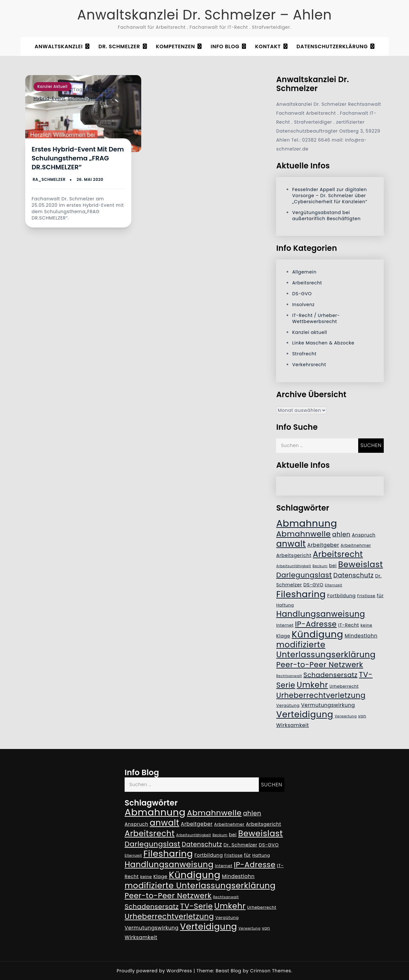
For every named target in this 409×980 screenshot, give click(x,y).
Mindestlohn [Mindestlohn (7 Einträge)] (361, 636)
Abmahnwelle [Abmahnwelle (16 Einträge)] (303, 534)
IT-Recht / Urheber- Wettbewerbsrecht (316, 318)
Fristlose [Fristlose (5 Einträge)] (366, 596)
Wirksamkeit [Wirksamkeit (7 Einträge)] (292, 725)
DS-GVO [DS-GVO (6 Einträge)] (313, 585)
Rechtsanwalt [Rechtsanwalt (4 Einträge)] (289, 676)
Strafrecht (304, 354)
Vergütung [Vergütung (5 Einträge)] (288, 705)
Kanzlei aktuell (53, 86)
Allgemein (304, 272)
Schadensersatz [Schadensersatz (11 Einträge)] (331, 675)
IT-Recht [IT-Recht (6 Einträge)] (349, 625)
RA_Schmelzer (49, 179)
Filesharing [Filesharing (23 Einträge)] (301, 594)
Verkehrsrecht (309, 365)
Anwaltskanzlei (59, 46)
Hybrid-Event (49, 98)
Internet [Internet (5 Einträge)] (285, 625)
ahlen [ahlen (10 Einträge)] (341, 534)
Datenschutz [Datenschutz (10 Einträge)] (353, 575)
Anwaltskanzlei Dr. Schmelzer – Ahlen (205, 15)
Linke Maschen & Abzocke (323, 343)
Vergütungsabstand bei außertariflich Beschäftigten (326, 216)
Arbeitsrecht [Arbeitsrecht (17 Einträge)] (338, 554)
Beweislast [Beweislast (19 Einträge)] (360, 564)
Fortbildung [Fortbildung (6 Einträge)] (341, 596)
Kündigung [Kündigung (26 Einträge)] (318, 634)
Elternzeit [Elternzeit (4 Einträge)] (334, 585)
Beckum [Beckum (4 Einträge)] (320, 566)
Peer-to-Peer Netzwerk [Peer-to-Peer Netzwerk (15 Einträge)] (320, 665)
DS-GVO (302, 294)
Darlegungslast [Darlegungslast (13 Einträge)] (304, 575)
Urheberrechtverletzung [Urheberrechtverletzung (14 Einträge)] (321, 695)
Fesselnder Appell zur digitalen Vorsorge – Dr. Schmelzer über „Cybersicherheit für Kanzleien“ (330, 196)
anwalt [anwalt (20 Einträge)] (291, 544)
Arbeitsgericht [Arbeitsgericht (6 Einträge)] (294, 555)
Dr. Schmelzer (119, 46)
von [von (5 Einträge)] (362, 716)
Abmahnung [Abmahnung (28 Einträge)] (307, 523)
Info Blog (225, 46)
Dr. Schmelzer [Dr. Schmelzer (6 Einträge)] (240, 845)
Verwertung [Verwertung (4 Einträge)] (346, 716)
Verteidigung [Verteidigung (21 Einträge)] (305, 714)
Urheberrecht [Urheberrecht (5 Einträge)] (344, 686)
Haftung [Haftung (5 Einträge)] (285, 605)
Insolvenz (303, 305)
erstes (101, 89)
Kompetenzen (175, 46)
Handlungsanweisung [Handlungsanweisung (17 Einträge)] (320, 614)
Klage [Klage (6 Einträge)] (283, 636)
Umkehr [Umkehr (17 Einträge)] (312, 685)
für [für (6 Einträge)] (380, 596)
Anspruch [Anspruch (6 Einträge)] (364, 535)
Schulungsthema (88, 98)
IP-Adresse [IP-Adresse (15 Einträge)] (316, 624)
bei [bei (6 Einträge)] (333, 566)
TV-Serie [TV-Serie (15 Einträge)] (197, 906)
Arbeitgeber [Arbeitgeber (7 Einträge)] (323, 545)
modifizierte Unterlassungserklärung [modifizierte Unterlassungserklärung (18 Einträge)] (326, 650)
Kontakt (268, 46)
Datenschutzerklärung (332, 46)
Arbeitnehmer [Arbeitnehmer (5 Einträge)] (356, 545)
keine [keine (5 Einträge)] (366, 625)
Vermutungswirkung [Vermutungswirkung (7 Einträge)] (328, 705)
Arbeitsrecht (307, 283)
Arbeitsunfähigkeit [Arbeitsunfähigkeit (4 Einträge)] (293, 566)
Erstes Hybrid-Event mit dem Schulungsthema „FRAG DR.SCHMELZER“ (78, 158)
